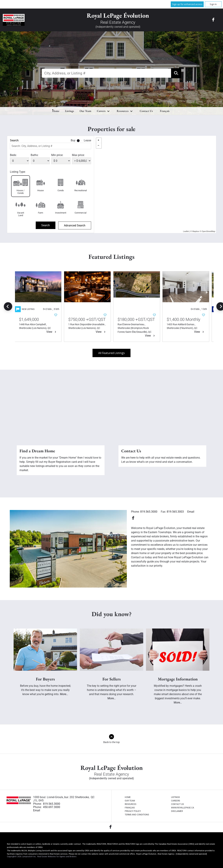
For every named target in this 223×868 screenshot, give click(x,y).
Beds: (13, 155)
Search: (15, 140)
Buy (73, 140)
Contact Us (146, 111)
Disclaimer (177, 811)
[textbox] (106, 73)
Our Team (85, 111)
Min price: (57, 155)
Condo (61, 190)
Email (191, 512)
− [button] (99, 146)
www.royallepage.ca (183, 808)
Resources (123, 111)
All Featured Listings (111, 353)
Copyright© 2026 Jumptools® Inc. (22, 857)
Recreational (81, 190)
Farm (41, 213)
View (53, 332)
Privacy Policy (133, 811)
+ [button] (99, 140)
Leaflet (186, 231)
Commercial (80, 213)
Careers (101, 111)
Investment (61, 213)
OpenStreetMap (208, 231)
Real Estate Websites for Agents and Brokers (57, 857)
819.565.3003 (175, 512)
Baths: (35, 155)
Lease (87, 140)
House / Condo (20, 192)
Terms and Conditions (137, 815)
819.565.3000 (149, 512)
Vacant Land (21, 214)
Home (56, 111)
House (41, 190)
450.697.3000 (52, 807)
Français (165, 111)
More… (64, 694)
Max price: (78, 155)
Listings (70, 111)
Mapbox (196, 231)
